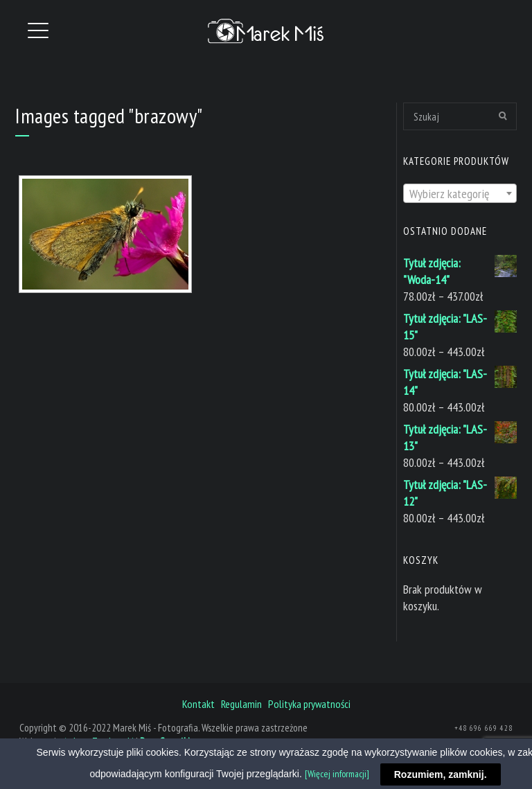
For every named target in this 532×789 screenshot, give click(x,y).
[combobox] (460, 193)
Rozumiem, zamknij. (441, 774)
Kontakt (198, 704)
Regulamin (241, 704)
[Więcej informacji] (337, 774)
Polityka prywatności (309, 704)
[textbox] (460, 194)
